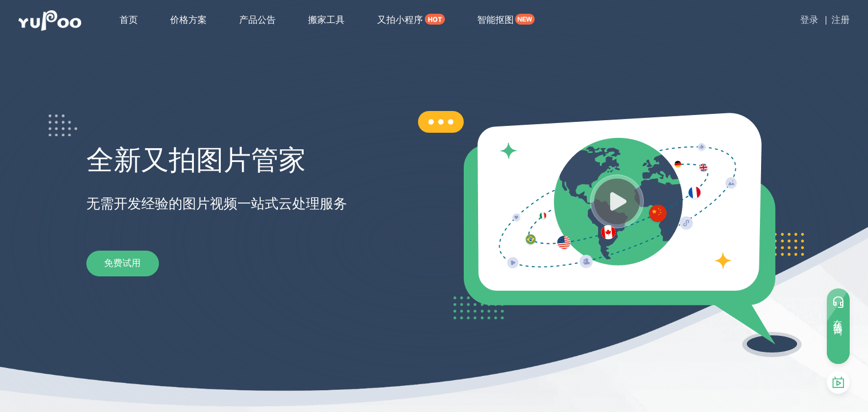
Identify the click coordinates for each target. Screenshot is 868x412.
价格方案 (189, 20)
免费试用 (132, 263)
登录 (809, 20)
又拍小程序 (400, 20)
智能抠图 (495, 20)
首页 (129, 20)
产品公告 (257, 20)
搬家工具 (327, 20)
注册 (841, 20)
